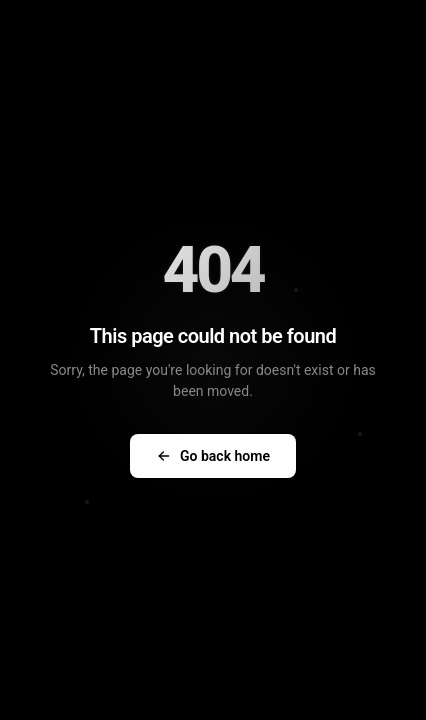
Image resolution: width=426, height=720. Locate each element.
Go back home (213, 456)
